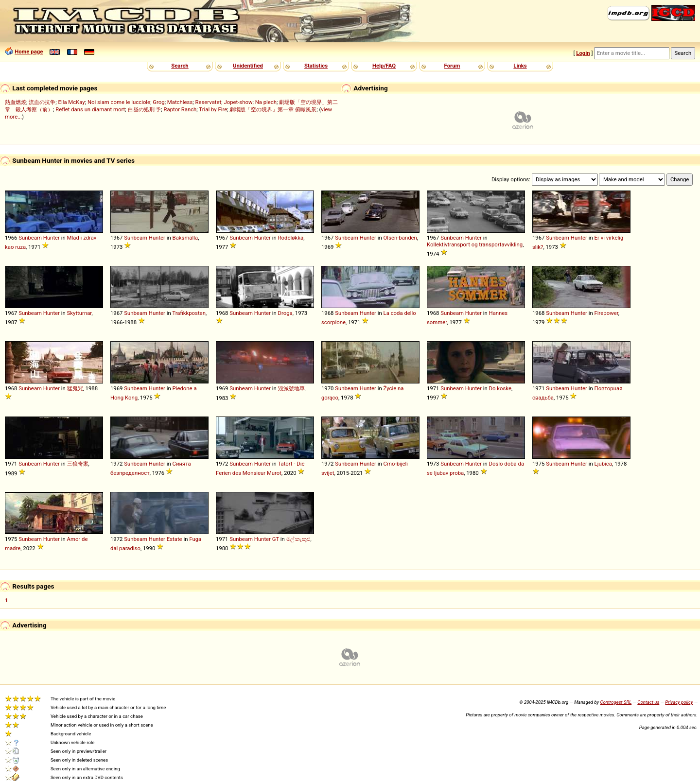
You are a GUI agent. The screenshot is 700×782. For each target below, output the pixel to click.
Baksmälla (185, 238)
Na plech (266, 102)
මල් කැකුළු (298, 539)
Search (180, 66)
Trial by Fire (213, 109)
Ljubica (603, 464)
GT (276, 539)
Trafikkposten (189, 313)
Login (583, 53)
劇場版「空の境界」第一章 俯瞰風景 (273, 109)
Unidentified (248, 66)
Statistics (316, 66)
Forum (452, 66)
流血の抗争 (42, 102)
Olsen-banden (400, 238)
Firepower (606, 313)
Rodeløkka (291, 238)
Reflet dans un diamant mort (90, 109)
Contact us (648, 702)
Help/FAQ (384, 66)
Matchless (180, 102)
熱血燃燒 (16, 102)
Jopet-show (238, 102)
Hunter (52, 238)
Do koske (500, 388)
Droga (285, 313)
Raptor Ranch (180, 109)
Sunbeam (30, 238)
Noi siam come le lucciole (119, 102)
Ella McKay (71, 102)
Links (520, 66)
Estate (175, 539)
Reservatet (208, 102)
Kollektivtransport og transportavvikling (475, 244)
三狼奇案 (78, 464)
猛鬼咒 (75, 388)
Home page (29, 52)
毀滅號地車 (291, 388)
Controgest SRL (616, 702)
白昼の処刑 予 (145, 109)
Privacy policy (679, 702)
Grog (158, 102)
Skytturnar (79, 313)
